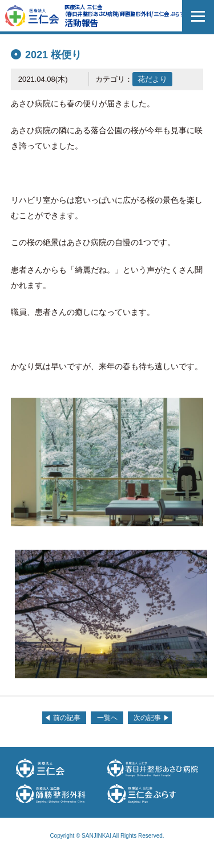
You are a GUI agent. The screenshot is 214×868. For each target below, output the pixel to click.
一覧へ (107, 718)
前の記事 (67, 718)
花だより (152, 79)
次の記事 (147, 718)
